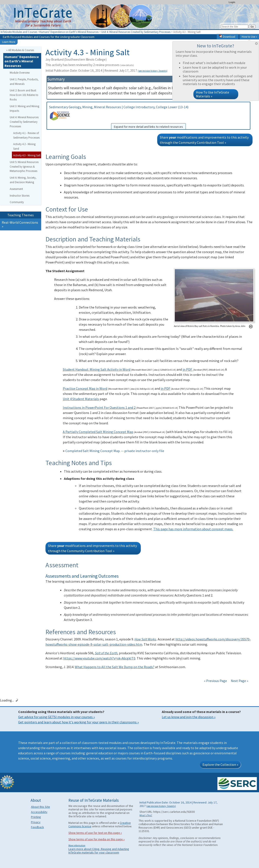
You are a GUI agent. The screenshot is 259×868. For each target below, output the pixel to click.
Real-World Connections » (20, 224)
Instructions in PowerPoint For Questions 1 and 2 (99, 407)
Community (17, 202)
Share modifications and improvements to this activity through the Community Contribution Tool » (204, 140)
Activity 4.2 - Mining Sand (24, 146)
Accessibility (39, 812)
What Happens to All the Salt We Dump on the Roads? (115, 667)
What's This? (146, 815)
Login (232, 2)
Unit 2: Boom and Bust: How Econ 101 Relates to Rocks (24, 95)
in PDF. (188, 369)
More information (77, 845)
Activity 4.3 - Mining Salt (27, 155)
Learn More (9, 42)
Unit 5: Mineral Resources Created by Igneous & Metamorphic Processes (24, 166)
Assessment (16, 189)
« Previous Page (215, 681)
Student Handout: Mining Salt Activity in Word (97, 369)
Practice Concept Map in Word (85, 388)
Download (227, 37)
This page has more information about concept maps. (193, 529)
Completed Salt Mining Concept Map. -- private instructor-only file (113, 451)
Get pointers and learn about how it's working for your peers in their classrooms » (79, 722)
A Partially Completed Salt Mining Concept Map (98, 432)
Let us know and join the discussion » (189, 717)
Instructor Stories (20, 196)
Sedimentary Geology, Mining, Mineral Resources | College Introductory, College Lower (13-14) (148, 117)
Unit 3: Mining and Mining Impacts (24, 108)
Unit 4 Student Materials (81, 399)
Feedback (37, 827)
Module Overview (20, 73)
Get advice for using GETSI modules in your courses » (57, 717)
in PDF (165, 388)
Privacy (36, 822)
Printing (36, 817)
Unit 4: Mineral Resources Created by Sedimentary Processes (136, 32)
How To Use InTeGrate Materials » (213, 94)
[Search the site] (235, 27)
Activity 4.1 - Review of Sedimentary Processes (26, 135)
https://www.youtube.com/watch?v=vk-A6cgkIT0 (99, 658)
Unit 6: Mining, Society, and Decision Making (23, 180)
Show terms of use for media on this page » (97, 839)
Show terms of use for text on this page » (95, 833)
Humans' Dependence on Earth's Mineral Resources (69, 32)
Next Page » (239, 681)
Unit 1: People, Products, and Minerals (24, 82)
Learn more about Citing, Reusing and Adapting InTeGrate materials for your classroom (99, 851)
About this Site (40, 807)
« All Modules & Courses (20, 50)
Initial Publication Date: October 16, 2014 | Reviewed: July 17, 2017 (106, 70)
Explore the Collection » (220, 765)
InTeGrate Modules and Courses (19, 32)
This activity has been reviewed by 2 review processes (90, 65)
